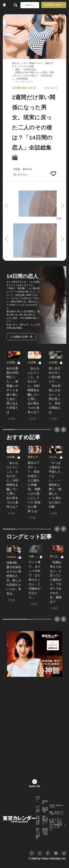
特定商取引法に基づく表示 (45, 832)
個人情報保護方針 (45, 810)
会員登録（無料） (54, 5)
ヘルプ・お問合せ (38, 809)
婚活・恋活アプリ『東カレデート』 (56, 813)
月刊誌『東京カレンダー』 (56, 806)
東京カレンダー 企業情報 (38, 833)
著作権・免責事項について (45, 820)
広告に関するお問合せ (38, 820)
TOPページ (38, 799)
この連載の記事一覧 (21, 337)
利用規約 (45, 802)
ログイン (30, 5)
